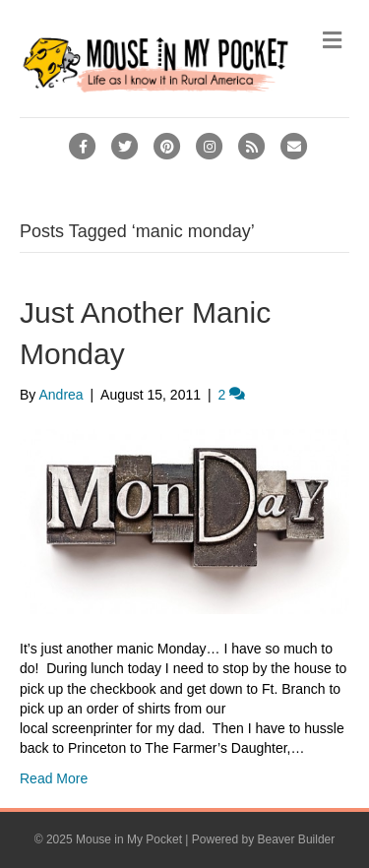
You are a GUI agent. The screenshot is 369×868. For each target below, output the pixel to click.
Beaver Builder (297, 839)
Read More (54, 778)
